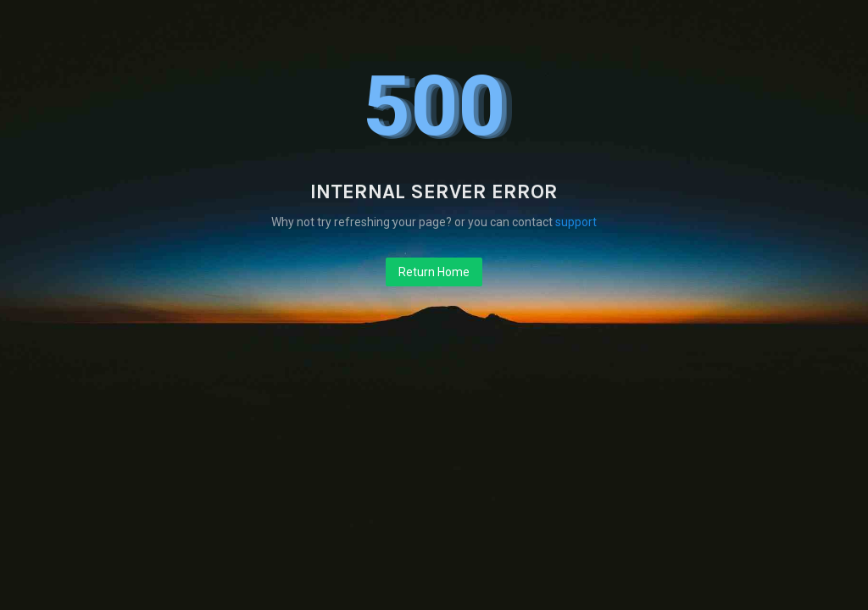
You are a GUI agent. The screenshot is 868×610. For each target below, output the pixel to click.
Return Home (434, 272)
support (576, 222)
